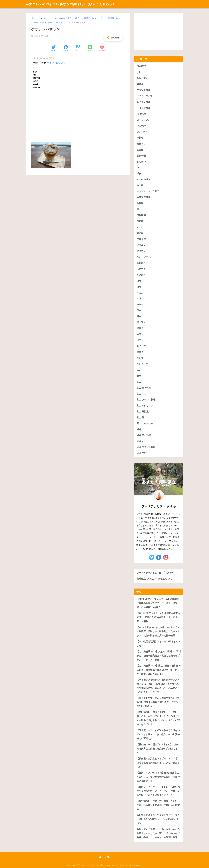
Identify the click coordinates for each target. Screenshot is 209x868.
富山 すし (141, 394)
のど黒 (140, 233)
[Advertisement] (78, 114)
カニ (139, 168)
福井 (139, 429)
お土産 (140, 150)
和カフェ (141, 322)
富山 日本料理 (144, 388)
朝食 (139, 316)
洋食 (139, 174)
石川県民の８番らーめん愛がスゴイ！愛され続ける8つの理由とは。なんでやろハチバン (158, 819)
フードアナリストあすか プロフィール (156, 573)
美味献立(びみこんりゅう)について (154, 579)
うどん (140, 293)
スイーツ (141, 346)
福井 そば (141, 453)
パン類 (140, 358)
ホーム (37, 18)
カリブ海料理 (143, 197)
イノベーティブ (145, 96)
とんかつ (141, 162)
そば (139, 298)
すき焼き (141, 275)
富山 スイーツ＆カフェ (148, 423)
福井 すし (141, 441)
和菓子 (140, 328)
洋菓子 (140, 352)
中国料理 (141, 126)
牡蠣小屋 (141, 239)
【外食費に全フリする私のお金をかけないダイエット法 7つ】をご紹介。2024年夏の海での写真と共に (158, 734)
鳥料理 (140, 203)
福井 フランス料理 (146, 447)
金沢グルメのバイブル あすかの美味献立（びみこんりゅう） (71, 4)
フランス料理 (143, 90)
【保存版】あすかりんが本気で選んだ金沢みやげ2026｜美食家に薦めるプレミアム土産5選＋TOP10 (158, 702)
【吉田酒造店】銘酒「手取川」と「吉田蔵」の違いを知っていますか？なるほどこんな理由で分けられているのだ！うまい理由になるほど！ (158, 718)
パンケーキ (142, 364)
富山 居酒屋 (143, 412)
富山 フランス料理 (146, 400)
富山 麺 (140, 418)
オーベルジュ (143, 179)
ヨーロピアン (143, 120)
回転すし (141, 144)
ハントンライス (145, 257)
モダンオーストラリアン (149, 191)
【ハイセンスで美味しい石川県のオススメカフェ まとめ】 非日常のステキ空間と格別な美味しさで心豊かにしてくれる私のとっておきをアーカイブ (158, 686)
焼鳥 (139, 287)
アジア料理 (142, 132)
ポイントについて (56, 63)
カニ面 (140, 185)
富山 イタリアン (145, 406)
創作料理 (141, 156)
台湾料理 (141, 114)
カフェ (46, 18)
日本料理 (141, 66)
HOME (105, 857)
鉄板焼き (141, 263)
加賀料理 (141, 215)
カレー (140, 304)
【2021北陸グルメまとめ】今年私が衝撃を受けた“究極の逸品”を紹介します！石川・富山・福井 (158, 617)
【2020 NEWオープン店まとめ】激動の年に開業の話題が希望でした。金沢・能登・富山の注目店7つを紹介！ (158, 603)
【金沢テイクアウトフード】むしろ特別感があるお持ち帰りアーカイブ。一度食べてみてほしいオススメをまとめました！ (158, 791)
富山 (139, 382)
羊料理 (140, 138)
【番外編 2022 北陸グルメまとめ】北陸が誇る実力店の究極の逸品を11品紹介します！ (158, 749)
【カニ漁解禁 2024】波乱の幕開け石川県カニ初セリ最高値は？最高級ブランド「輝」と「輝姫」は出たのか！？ (159, 670)
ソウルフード (143, 245)
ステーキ (141, 269)
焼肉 (139, 281)
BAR (139, 370)
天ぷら (140, 227)
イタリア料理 (143, 108)
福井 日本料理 (144, 435)
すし (139, 72)
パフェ (140, 340)
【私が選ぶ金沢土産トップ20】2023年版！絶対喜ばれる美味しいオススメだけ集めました (158, 763)
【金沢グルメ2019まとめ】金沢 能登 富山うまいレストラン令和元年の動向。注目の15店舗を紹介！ (158, 777)
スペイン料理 (143, 102)
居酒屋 (140, 84)
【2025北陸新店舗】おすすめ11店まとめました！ (158, 644)
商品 (139, 376)
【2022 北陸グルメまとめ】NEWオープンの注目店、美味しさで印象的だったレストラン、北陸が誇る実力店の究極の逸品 (158, 632)
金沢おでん (142, 78)
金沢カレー (142, 251)
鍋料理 (140, 221)
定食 (139, 310)
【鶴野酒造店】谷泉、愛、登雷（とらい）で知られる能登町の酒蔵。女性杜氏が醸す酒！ (158, 805)
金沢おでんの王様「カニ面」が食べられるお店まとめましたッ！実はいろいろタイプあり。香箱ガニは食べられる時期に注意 (158, 833)
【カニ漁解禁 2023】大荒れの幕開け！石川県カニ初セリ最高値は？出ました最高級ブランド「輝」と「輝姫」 (159, 656)
